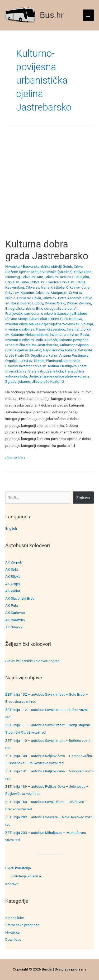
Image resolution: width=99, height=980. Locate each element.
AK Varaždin (15, 620)
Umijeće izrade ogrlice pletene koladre (59, 376)
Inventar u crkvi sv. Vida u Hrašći (31, 340)
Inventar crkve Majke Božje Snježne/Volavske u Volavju (49, 324)
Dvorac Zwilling (79, 303)
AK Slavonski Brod (20, 598)
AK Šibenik (14, 627)
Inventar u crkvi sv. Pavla (70, 334)
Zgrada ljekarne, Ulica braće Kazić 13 (35, 381)
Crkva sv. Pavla (29, 298)
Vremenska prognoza (22, 925)
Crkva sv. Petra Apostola (62, 298)
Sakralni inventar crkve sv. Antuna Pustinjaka (41, 366)
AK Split (12, 569)
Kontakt (11, 884)
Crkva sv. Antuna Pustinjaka (67, 277)
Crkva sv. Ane (32, 277)
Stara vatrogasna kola (46, 371)
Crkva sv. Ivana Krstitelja (45, 287)
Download (13, 939)
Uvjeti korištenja (18, 868)
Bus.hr (52, 15)
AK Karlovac (15, 613)
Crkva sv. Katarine (20, 293)
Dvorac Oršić (55, 303)
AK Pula (12, 605)
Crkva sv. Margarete (51, 293)
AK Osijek (13, 584)
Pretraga (83, 497)
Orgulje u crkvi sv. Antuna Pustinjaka (59, 355)
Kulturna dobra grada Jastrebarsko (47, 250)
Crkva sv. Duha (17, 282)
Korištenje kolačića (26, 876)
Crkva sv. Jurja (78, 287)
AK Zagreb (14, 562)
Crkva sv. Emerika (44, 282)
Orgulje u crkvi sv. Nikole (25, 361)
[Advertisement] (49, 187)
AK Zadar (13, 591)
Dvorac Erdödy (32, 303)
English (11, 528)
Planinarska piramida (63, 361)
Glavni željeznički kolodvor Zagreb (32, 661)
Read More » (15, 458)
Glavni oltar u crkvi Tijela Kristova (56, 319)
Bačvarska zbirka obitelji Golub (48, 266)
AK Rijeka (13, 576)
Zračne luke (15, 918)
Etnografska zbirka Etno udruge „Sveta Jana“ (41, 308)
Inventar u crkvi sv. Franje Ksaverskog (35, 329)
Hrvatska (12, 932)
